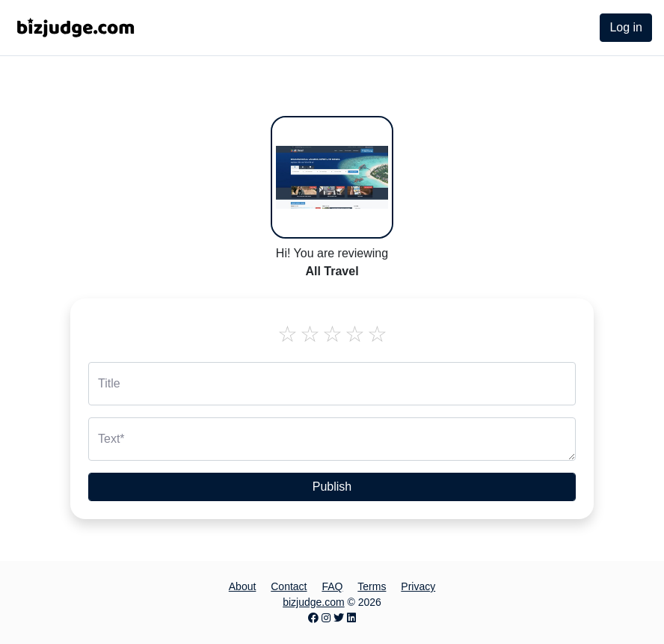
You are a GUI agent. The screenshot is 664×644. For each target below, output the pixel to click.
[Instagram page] (326, 618)
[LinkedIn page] (351, 618)
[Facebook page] (313, 618)
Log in (626, 27)
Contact (289, 586)
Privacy (418, 586)
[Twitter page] (339, 618)
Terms (372, 586)
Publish (332, 487)
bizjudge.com (314, 602)
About (243, 586)
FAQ (332, 586)
